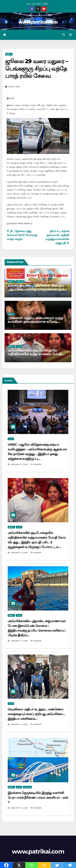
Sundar (36, 464)
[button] (64, 35)
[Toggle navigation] (71, 35)
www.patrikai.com (38, 22)
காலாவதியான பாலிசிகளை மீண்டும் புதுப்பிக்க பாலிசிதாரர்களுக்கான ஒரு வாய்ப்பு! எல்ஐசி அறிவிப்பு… (36, 289)
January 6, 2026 (20, 464)
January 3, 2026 (20, 808)
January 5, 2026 (20, 553)
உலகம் (19, 346)
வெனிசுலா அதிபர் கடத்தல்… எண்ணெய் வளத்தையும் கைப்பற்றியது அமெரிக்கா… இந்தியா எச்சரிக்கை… (36, 714)
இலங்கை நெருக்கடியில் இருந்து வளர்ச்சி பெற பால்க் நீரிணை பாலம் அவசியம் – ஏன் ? (38, 798)
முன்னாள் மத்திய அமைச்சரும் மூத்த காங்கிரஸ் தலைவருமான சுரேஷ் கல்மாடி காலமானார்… (35, 322)
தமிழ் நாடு (20, 282)
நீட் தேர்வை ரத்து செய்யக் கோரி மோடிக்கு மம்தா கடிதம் (22, 235)
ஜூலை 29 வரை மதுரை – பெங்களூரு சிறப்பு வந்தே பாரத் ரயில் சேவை (37, 69)
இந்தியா (9, 54)
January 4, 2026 (20, 724)
